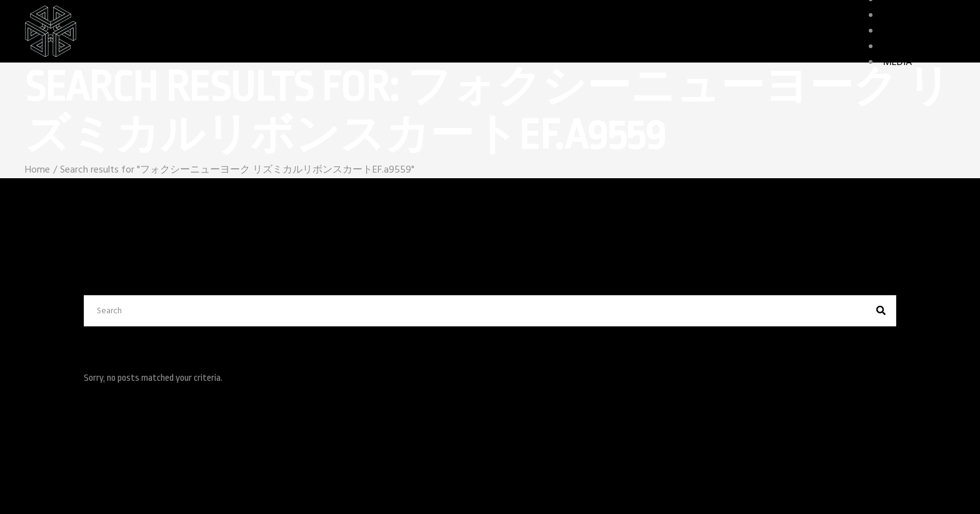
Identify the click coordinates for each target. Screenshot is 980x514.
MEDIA (897, 63)
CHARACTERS (911, 16)
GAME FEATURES (919, 31)
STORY (897, 47)
